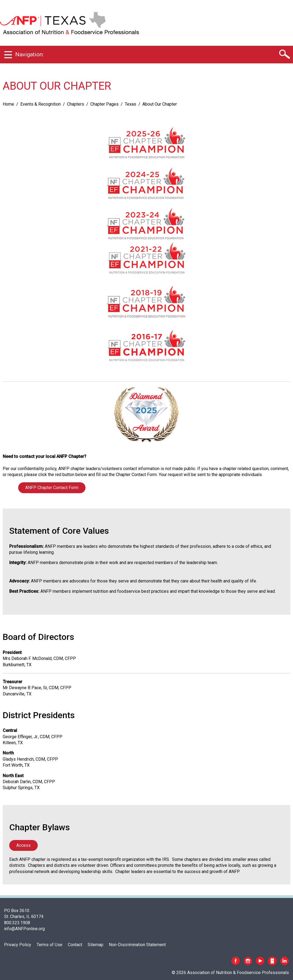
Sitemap (95, 945)
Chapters (76, 104)
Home (8, 104)
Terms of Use (50, 945)
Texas (130, 104)
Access (23, 845)
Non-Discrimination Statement (137, 945)
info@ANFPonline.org (24, 929)
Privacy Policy (18, 945)
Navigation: (29, 54)
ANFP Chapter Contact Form (52, 488)
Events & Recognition (41, 104)
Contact (75, 945)
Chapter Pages (104, 104)
